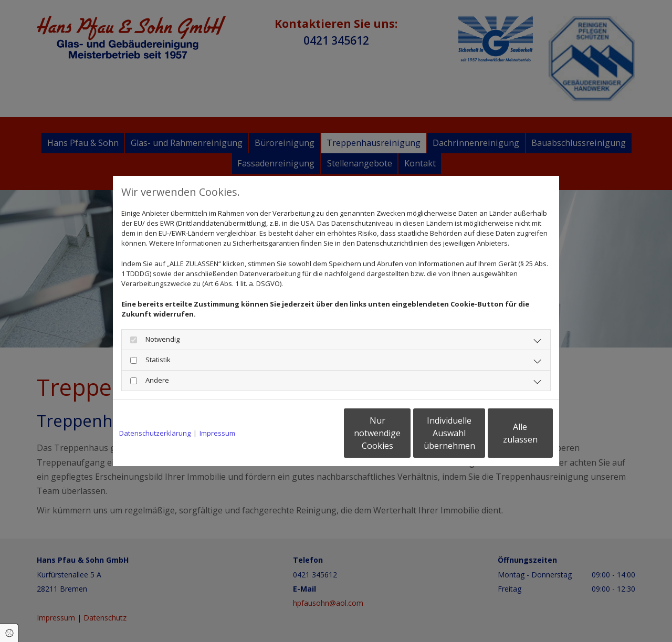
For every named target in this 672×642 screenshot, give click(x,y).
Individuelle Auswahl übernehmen (405, 433)
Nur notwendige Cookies (305, 433)
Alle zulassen (504, 433)
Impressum (217, 433)
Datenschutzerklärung (155, 433)
